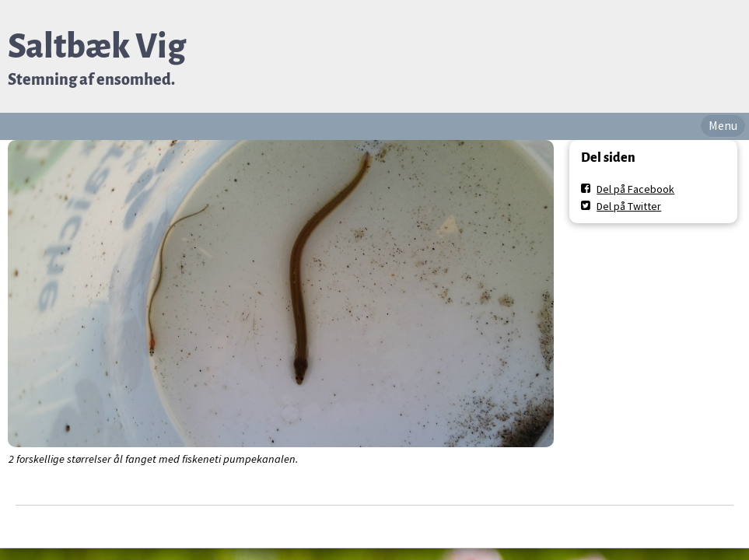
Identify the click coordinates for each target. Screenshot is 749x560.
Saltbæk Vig (97, 46)
